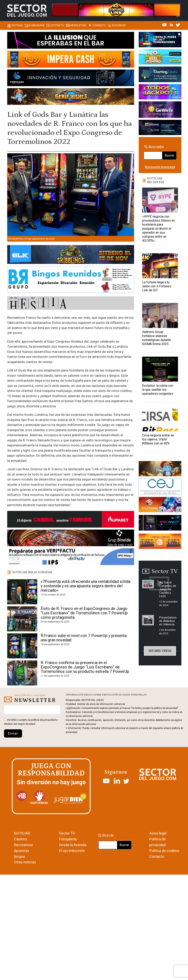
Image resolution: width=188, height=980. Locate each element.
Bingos (20, 856)
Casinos (21, 839)
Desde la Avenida (73, 845)
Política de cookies (164, 851)
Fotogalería (68, 839)
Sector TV (67, 833)
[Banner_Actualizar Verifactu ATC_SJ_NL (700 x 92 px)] (71, 557)
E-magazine (37, 25)
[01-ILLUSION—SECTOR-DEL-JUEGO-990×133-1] (71, 41)
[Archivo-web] (160, 128)
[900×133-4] (71, 255)
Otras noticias (25, 862)
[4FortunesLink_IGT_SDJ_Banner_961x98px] (116, 10)
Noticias (17, 25)
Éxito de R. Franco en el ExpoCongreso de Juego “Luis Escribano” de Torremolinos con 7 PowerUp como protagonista (84, 613)
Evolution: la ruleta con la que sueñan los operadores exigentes (158, 390)
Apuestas (22, 851)
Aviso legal (158, 833)
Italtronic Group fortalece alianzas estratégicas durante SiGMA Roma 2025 (157, 338)
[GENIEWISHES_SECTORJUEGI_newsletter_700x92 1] (71, 97)
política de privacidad (43, 720)
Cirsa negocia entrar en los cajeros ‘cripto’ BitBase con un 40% (158, 439)
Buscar (169, 155)
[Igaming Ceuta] (160, 75)
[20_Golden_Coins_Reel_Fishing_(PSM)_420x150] (160, 58)
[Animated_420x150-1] (160, 542)
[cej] (160, 487)
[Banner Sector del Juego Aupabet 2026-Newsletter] (71, 520)
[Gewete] (160, 110)
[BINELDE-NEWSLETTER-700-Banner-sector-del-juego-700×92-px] (71, 539)
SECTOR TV (57, 25)
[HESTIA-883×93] (71, 304)
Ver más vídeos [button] (160, 651)
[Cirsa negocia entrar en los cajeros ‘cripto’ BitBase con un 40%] (160, 419)
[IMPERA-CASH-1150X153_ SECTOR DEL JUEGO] (71, 60)
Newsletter (78, 25)
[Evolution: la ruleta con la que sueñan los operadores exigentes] (160, 369)
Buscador (119, 25)
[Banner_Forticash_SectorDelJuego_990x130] (71, 79)
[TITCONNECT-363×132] (160, 524)
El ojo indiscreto (72, 851)
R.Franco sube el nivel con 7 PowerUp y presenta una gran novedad (84, 638)
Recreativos (24, 845)
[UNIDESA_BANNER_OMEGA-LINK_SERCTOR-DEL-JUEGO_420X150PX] (160, 92)
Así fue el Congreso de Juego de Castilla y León (168, 589)
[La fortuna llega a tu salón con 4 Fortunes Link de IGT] (160, 266)
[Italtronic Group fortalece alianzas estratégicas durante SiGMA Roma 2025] (160, 315)
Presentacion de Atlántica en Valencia (168, 621)
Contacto (99, 25)
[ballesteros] (160, 506)
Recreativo (16, 239)
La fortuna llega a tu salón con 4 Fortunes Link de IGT (157, 286)
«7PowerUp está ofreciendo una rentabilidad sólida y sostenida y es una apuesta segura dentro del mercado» (85, 586)
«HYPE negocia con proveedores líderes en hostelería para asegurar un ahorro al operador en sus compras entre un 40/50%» (159, 229)
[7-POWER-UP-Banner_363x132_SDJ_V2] (160, 40)
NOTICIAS (22, 833)
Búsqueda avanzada (160, 167)
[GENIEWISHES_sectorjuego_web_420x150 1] (160, 469)
